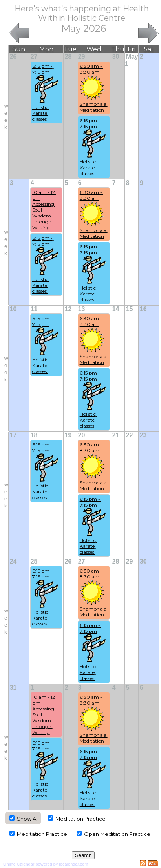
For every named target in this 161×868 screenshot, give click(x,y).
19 (68, 435)
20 (82, 435)
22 (130, 435)
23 (143, 435)
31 (13, 688)
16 (143, 309)
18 (34, 435)
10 (13, 309)
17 (13, 435)
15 (130, 309)
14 (116, 309)
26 (13, 57)
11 (34, 309)
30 (116, 57)
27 (34, 57)
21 (116, 435)
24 (13, 561)
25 (34, 561)
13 (82, 309)
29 (82, 57)
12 (68, 309)
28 (68, 57)
